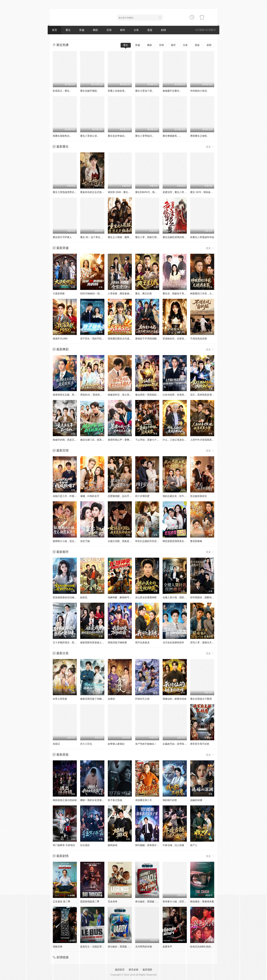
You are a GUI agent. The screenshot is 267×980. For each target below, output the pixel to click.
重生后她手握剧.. (89, 91)
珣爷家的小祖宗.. (199, 91)
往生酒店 (85, 845)
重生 (68, 30)
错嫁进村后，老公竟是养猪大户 (124, 395)
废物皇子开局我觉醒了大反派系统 (153, 339)
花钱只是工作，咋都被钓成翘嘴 (69, 496)
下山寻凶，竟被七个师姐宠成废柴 (153, 440)
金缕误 (111, 699)
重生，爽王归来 (144, 294)
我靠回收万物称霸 (117, 642)
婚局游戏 (113, 845)
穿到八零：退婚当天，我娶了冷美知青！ (212, 642)
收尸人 (194, 845)
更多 (210, 147)
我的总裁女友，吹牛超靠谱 (177, 496)
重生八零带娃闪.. (144, 136)
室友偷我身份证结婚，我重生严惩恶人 (73, 597)
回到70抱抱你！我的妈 (92, 294)
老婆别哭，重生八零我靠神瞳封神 (180, 192)
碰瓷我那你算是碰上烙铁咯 (95, 642)
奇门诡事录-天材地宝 (64, 845)
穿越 (82, 30)
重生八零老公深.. (89, 136)
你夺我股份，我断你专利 (203, 597)
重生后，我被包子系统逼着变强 (179, 294)
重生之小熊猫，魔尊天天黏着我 (124, 237)
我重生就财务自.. (62, 136)
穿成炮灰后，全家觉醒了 (176, 339)
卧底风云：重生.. (62, 91)
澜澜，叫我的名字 (90, 496)
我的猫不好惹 (170, 800)
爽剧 (95, 30)
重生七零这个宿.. (144, 91)
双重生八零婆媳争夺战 (202, 237)
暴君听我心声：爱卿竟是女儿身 (124, 440)
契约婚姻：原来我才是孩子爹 (151, 845)
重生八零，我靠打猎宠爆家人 (151, 237)
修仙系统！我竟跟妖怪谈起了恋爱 (153, 395)
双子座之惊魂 (115, 800)
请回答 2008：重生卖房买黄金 (124, 192)
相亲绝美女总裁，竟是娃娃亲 (68, 395)
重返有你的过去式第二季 (93, 192)
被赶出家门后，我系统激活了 (96, 440)
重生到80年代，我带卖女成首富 (152, 192)
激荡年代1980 (60, 339)
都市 (123, 30)
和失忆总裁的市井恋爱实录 (150, 541)
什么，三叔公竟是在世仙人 (177, 440)
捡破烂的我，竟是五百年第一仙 (69, 440)
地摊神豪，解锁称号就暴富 (122, 597)
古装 (136, 30)
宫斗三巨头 (86, 744)
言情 (109, 30)
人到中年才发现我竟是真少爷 (206, 440)
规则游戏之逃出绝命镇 (65, 800)
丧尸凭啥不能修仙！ (146, 744)
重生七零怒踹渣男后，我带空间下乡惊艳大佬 (77, 192)
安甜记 (56, 744)
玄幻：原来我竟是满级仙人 (205, 395)
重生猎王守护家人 (62, 237)
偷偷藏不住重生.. (172, 91)
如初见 (84, 597)
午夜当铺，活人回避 (173, 845)
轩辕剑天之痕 (142, 699)
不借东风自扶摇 (199, 339)
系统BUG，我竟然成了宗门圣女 (97, 395)
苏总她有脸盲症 (199, 496)
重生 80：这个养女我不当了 (95, 237)
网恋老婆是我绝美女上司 (176, 541)
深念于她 (85, 541)
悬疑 (150, 30)
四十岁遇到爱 (142, 496)
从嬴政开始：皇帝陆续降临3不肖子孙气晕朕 (186, 744)
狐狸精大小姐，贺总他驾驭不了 (69, 541)
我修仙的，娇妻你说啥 (175, 699)
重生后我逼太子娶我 (201, 699)
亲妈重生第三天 (144, 800)
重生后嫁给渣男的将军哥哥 (177, 237)
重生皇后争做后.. (117, 136)
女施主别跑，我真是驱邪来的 (123, 541)
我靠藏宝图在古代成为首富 (122, 339)
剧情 (163, 30)
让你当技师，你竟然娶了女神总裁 (180, 395)
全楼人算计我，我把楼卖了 (177, 597)
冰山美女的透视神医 (146, 597)
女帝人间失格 (60, 699)
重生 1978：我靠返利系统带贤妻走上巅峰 (212, 192)
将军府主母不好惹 (200, 744)
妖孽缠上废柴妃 (116, 744)
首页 (54, 30)
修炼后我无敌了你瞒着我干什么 (97, 699)
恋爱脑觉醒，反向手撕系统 (122, 496)
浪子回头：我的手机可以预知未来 (98, 339)
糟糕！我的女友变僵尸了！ (95, 800)
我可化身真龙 (142, 642)
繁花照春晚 (196, 541)
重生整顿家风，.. (172, 136)
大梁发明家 (59, 294)
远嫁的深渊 (196, 800)
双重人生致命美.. (117, 91)
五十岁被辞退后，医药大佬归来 (69, 642)
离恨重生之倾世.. (199, 136)
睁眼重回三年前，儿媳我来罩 (206, 294)
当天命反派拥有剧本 (173, 642)
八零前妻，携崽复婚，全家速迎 (124, 294)
